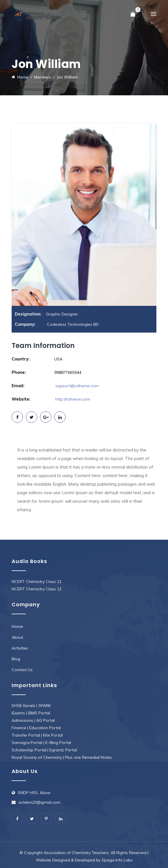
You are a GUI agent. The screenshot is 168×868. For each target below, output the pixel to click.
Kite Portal (53, 735)
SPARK (45, 706)
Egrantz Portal (63, 750)
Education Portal (45, 728)
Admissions (22, 720)
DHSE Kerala (23, 706)
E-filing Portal (58, 743)
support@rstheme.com (77, 386)
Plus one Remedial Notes (88, 757)
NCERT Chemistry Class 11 (37, 582)
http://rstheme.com (72, 399)
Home (17, 626)
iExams (18, 713)
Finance (19, 728)
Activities (20, 648)
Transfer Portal (26, 735)
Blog (16, 659)
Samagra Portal (27, 743)
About (17, 637)
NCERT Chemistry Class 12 (37, 589)
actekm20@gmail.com (39, 802)
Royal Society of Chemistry (37, 757)
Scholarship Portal (29, 750)
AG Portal (46, 720)
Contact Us (22, 670)
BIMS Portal (39, 713)
